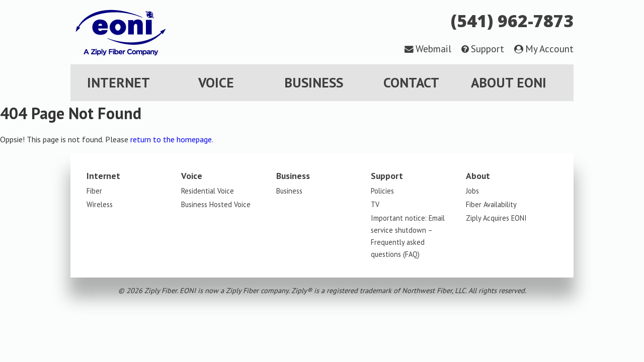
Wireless (100, 204)
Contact (411, 82)
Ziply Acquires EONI (496, 218)
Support (488, 49)
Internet (118, 82)
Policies (382, 191)
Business (314, 82)
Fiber (94, 191)
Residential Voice (208, 191)
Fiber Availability (491, 204)
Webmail (433, 49)
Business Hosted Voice (216, 204)
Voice (216, 82)
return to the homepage (171, 139)
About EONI (509, 82)
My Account (549, 49)
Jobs (472, 191)
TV (375, 204)
